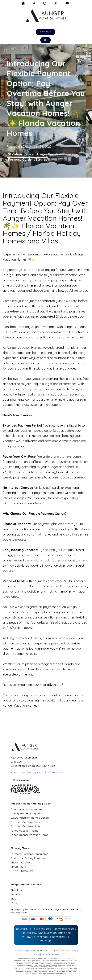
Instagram (58, 937)
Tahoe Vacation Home (24, 831)
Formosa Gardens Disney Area (29, 854)
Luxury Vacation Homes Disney (30, 818)
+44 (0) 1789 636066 (65, 929)
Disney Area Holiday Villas (27, 813)
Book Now (46, 32)
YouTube (46, 941)
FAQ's (14, 903)
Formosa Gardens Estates (28, 159)
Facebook (43, 937)
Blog (13, 899)
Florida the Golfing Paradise (28, 858)
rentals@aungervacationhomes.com (41, 772)
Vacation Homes (21, 154)
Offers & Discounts (22, 871)
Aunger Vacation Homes (55, 154)
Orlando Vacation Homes (26, 809)
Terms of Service (50, 954)
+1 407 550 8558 (42, 929)
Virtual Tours (18, 867)
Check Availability (21, 862)
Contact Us (17, 894)
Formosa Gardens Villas (25, 826)
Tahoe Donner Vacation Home (29, 835)
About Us (16, 890)
